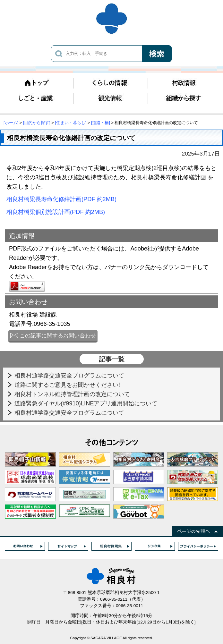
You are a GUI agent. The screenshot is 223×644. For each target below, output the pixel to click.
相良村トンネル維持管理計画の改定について (73, 394)
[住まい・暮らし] (71, 123)
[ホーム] (11, 123)
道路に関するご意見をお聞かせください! (68, 385)
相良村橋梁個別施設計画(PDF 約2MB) (56, 212)
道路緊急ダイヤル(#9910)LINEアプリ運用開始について (87, 403)
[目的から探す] (37, 123)
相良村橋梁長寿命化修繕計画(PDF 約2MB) (61, 199)
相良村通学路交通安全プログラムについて (70, 375)
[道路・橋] (101, 123)
